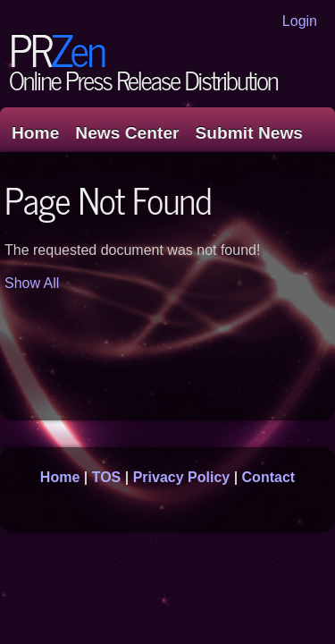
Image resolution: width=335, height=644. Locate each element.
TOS (107, 477)
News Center (127, 133)
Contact (269, 477)
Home (35, 133)
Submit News (249, 133)
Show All (32, 283)
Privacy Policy (182, 477)
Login (300, 21)
